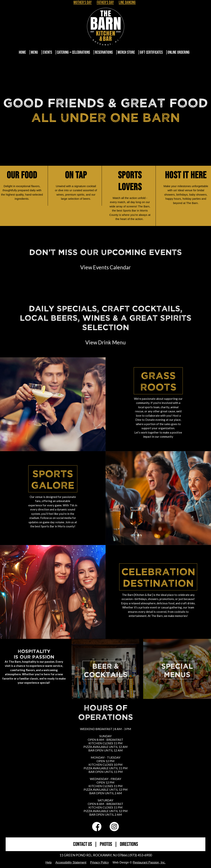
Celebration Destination (158, 577)
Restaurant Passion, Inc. (149, 862)
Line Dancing (127, 3)
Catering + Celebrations (73, 52)
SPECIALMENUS (177, 670)
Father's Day (105, 3)
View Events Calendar (105, 267)
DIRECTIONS (129, 844)
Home (22, 52)
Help (49, 862)
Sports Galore (53, 479)
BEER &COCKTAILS (106, 670)
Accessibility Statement (71, 862)
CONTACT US (82, 844)
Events (47, 52)
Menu (34, 52)
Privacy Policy (99, 862)
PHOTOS (106, 844)
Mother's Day (83, 3)
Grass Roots (158, 381)
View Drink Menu (105, 342)
